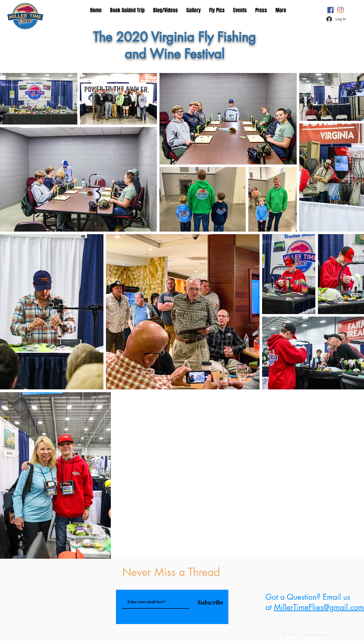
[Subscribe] (210, 602)
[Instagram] (340, 10)
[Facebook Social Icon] (330, 10)
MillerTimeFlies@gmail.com (319, 607)
